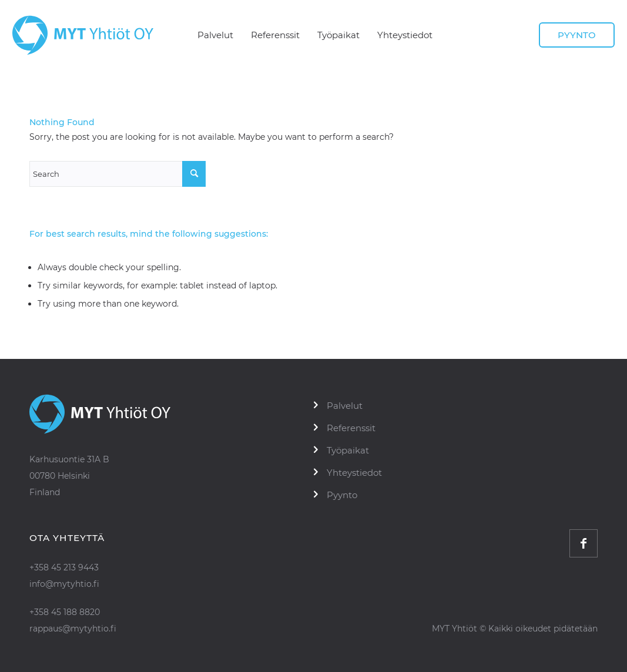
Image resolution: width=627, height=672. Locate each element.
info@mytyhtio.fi (64, 584)
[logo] (83, 35)
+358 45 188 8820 (65, 612)
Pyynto (342, 495)
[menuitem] (215, 35)
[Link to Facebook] (584, 543)
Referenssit (351, 428)
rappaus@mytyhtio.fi (73, 629)
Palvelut (345, 406)
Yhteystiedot (354, 473)
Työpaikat (348, 450)
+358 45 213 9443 (64, 567)
